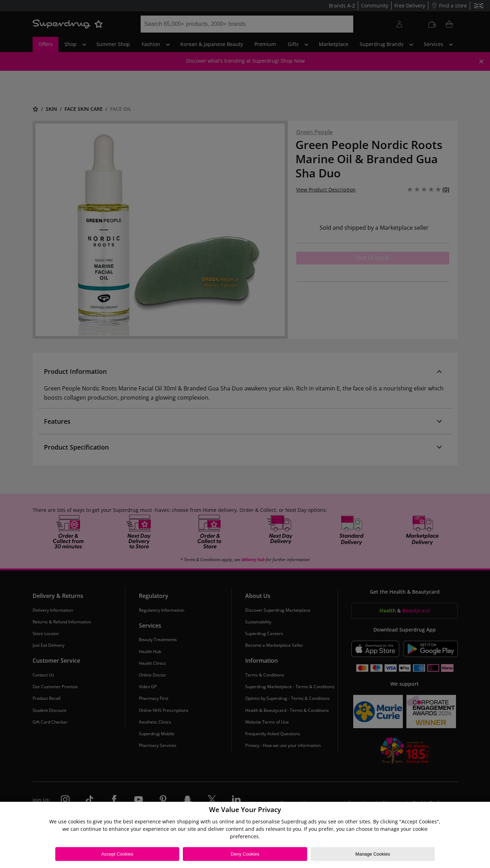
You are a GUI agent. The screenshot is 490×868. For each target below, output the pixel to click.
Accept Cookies (117, 854)
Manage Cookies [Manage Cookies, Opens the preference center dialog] (373, 854)
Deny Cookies (245, 854)
